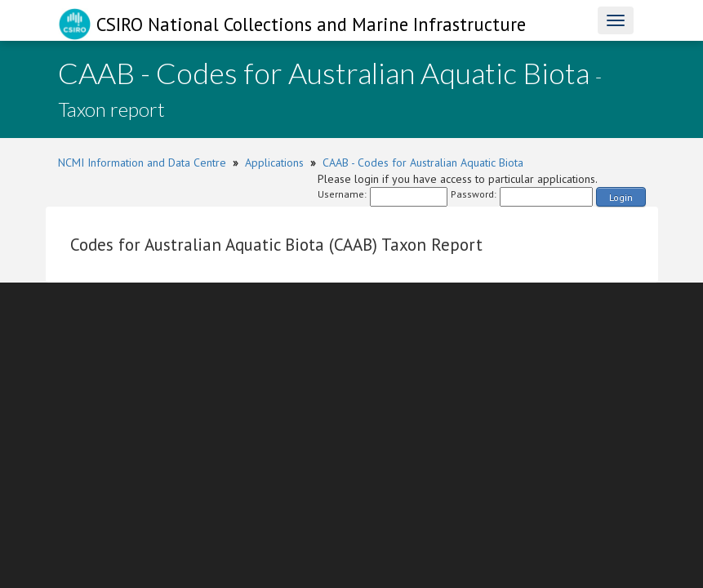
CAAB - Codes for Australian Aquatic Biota (423, 163)
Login (621, 197)
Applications (274, 163)
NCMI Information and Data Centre (142, 163)
